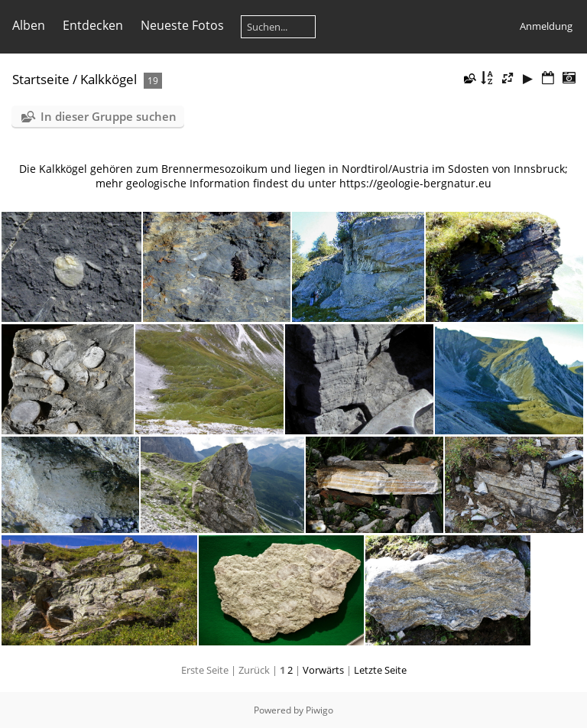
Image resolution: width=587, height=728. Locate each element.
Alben (29, 25)
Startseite (41, 79)
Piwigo (319, 710)
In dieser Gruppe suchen (109, 116)
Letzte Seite (380, 670)
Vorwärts (323, 670)
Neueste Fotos (182, 25)
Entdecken (93, 25)
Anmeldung (546, 26)
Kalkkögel (109, 79)
